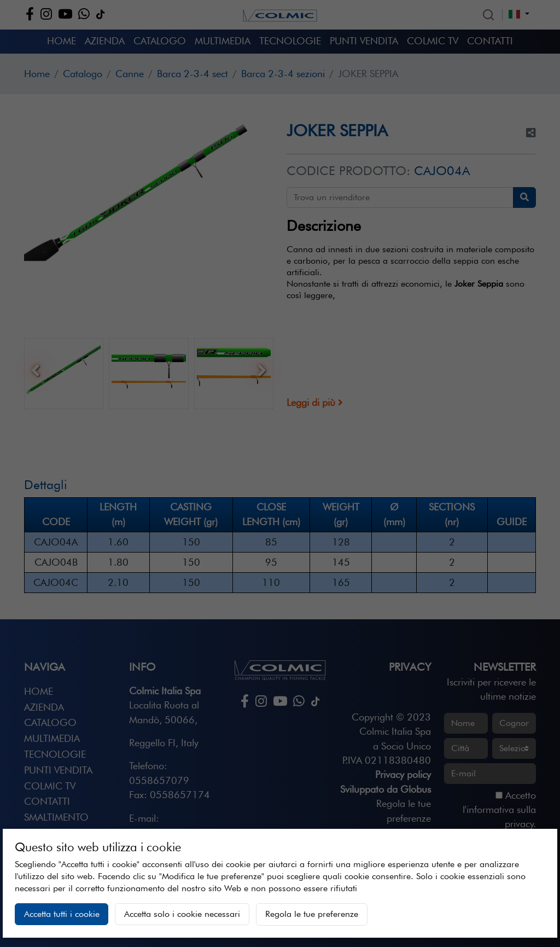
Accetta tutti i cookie (62, 914)
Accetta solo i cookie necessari (182, 914)
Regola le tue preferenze (312, 914)
